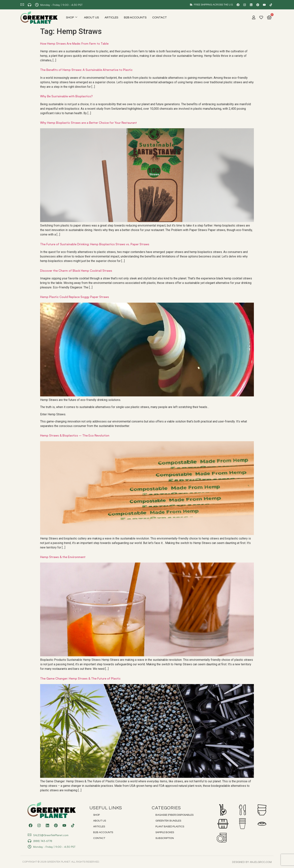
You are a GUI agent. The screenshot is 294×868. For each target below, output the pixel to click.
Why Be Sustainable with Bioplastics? (66, 96)
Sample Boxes (165, 832)
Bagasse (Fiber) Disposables (174, 815)
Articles (111, 17)
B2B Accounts (135, 17)
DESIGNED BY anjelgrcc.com (252, 862)
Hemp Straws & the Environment (63, 557)
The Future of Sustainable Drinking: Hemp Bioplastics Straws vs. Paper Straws (95, 244)
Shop (72, 17)
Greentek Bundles (168, 821)
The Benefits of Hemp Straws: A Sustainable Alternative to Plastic (86, 70)
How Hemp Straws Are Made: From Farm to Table (74, 44)
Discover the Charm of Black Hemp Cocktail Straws (76, 271)
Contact (160, 17)
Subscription (165, 838)
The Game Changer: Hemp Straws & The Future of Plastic (80, 678)
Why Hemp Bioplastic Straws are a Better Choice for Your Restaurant (88, 123)
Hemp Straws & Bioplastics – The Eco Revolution (75, 435)
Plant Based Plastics (170, 827)
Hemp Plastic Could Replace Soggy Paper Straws (75, 297)
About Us (91, 17)
